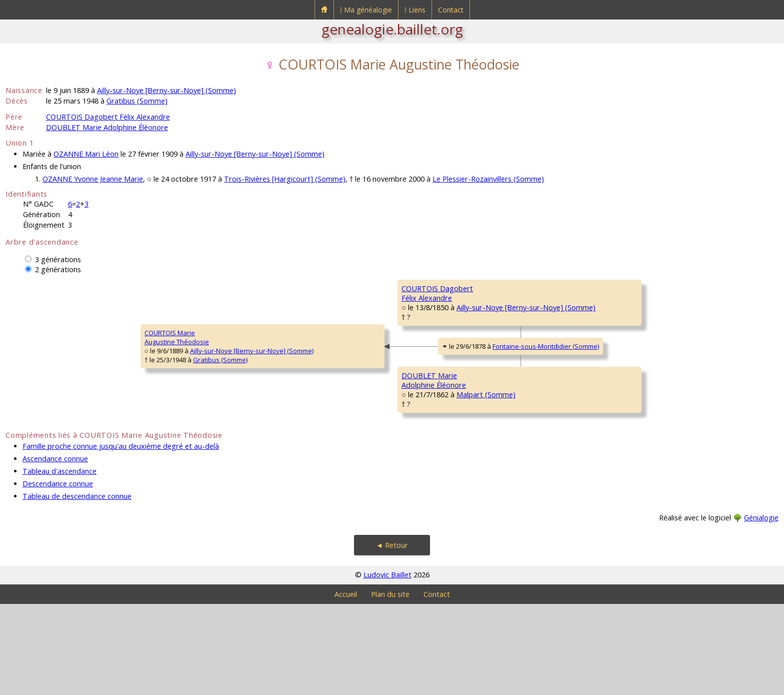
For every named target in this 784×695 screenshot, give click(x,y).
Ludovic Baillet (387, 666)
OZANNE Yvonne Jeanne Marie (93, 179)
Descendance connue (58, 575)
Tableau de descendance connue (77, 587)
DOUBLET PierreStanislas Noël (555, 413)
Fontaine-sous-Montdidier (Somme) (417, 394)
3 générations (58, 259)
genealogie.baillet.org (392, 29)
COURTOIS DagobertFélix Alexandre (302, 323)
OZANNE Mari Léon (86, 154)
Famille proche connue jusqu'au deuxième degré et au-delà (121, 537)
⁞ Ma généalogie (366, 10)
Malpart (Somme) (346, 456)
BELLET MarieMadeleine (551, 353)
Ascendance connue (55, 550)
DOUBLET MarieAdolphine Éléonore (301, 443)
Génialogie (761, 609)
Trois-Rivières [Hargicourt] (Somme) (285, 179)
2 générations (58, 269)
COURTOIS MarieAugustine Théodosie (44, 383)
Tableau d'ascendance (59, 562)
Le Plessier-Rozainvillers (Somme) (488, 179)
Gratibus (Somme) (137, 101)
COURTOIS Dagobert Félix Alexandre (108, 117)
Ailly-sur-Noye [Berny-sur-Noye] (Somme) (166, 90)
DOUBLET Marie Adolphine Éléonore (107, 127)
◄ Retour (392, 636)
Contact (451, 10)
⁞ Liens (415, 10)
